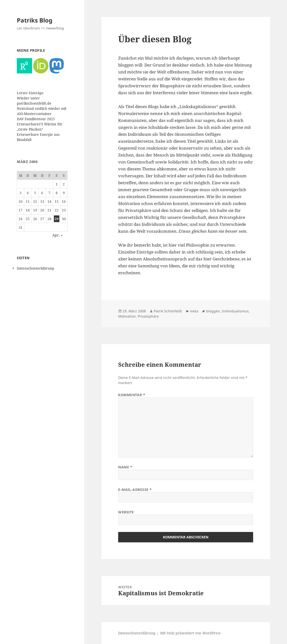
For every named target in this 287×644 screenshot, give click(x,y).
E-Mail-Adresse (135, 490)
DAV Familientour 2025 (36, 119)
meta (194, 311)
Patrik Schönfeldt (168, 311)
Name (125, 467)
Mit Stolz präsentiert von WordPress (190, 633)
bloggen (213, 311)
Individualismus (235, 311)
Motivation (127, 316)
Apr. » (57, 235)
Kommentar (132, 395)
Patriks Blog (35, 20)
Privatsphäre (148, 316)
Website (126, 512)
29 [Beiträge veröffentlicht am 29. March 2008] (57, 219)
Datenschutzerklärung (35, 268)
